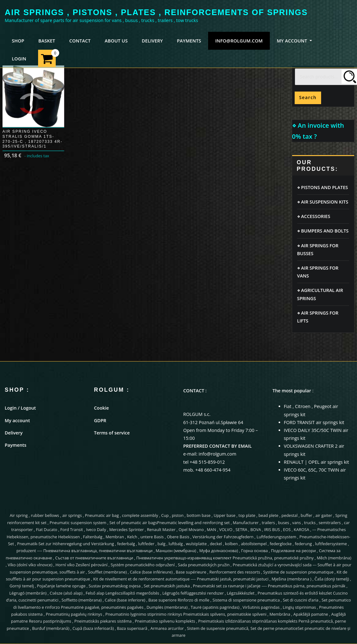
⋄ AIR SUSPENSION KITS (323, 202)
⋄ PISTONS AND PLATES (323, 187)
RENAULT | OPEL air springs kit (317, 462)
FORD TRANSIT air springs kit (314, 422)
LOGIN (19, 59)
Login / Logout (20, 408)
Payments (16, 445)
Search (308, 97)
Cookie (102, 408)
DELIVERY (152, 41)
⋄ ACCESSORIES (314, 216)
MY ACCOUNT (294, 41)
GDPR (100, 420)
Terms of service (112, 433)
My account (17, 420)
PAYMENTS (189, 41)
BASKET (47, 41)
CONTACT (80, 41)
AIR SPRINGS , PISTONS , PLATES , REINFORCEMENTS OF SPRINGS (156, 12)
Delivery (14, 433)
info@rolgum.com (239, 41)
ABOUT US (116, 41)
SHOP (18, 41)
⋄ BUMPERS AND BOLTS (323, 231)
